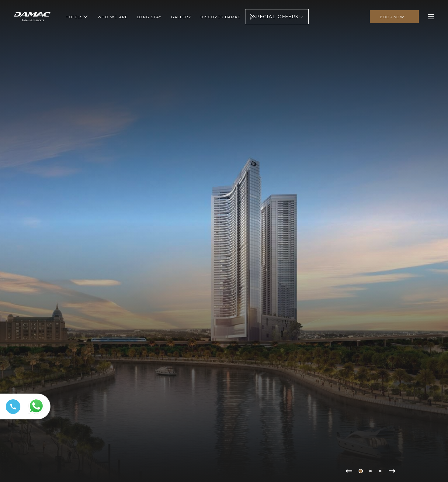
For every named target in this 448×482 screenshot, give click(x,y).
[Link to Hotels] (77, 17)
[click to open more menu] (431, 17)
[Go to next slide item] (392, 471)
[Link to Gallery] (181, 17)
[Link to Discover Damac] (221, 17)
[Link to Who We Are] (113, 17)
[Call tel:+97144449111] (12, 414)
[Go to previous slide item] (349, 471)
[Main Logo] (32, 17)
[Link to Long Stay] (149, 17)
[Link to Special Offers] (277, 17)
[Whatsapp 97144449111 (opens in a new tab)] (37, 414)
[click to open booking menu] (394, 17)
